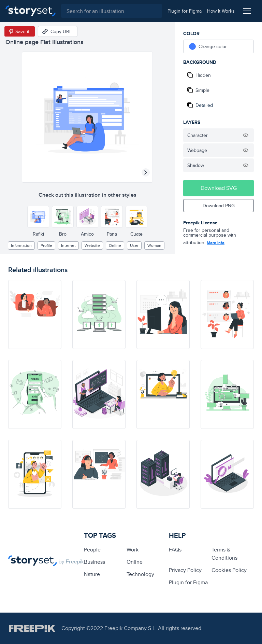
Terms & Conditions (224, 554)
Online (115, 245)
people (92, 550)
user (134, 245)
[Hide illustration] (246, 135)
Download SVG (219, 188)
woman (154, 245)
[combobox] (112, 11)
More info (216, 243)
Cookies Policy (229, 570)
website (92, 245)
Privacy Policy (185, 570)
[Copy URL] (58, 31)
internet (68, 245)
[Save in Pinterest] (20, 31)
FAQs (175, 550)
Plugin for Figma (188, 582)
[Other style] (38, 217)
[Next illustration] (146, 172)
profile (46, 245)
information (21, 245)
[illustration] (35, 314)
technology (140, 574)
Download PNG (219, 206)
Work (133, 550)
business (94, 562)
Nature (92, 574)
